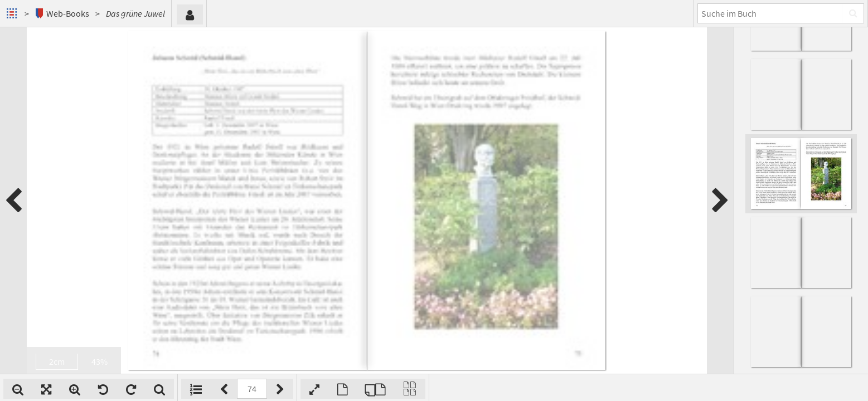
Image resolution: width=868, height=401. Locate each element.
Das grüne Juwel (135, 13)
